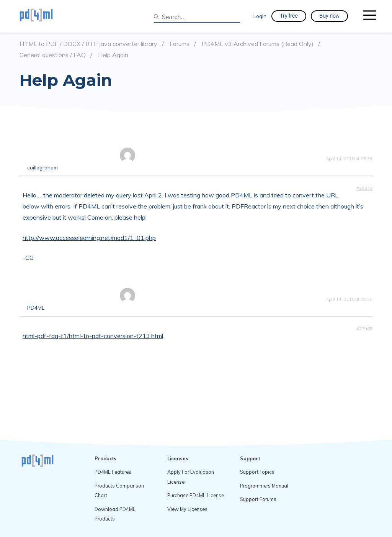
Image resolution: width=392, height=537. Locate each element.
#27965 (364, 329)
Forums (180, 44)
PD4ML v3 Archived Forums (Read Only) (258, 44)
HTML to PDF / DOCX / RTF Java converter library (88, 44)
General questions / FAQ (53, 55)
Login (260, 16)
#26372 (364, 188)
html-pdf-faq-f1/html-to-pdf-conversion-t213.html (93, 336)
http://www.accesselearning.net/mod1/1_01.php (89, 238)
